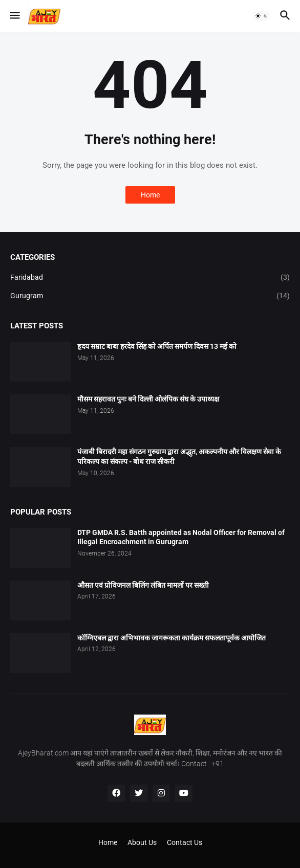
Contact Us (185, 842)
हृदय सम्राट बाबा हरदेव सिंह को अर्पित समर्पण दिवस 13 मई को (157, 346)
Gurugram (150, 296)
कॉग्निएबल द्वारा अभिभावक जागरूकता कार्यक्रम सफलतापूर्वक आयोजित (172, 638)
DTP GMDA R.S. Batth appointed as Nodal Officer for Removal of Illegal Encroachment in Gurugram (181, 537)
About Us (142, 842)
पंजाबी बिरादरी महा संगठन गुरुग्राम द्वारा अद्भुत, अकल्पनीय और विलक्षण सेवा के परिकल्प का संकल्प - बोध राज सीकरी (179, 457)
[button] (14, 16)
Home (150, 195)
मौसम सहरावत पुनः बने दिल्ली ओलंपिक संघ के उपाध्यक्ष (148, 399)
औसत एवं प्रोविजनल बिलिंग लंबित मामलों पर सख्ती (143, 585)
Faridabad (150, 278)
